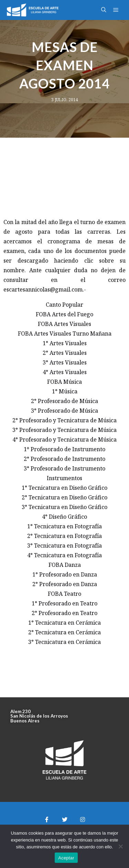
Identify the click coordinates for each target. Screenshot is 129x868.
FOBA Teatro (64, 594)
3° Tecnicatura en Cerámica (64, 642)
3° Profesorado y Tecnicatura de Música (64, 430)
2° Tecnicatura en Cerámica (64, 632)
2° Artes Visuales (65, 353)
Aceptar (66, 858)
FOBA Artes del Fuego (64, 314)
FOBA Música (64, 382)
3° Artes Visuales (65, 362)
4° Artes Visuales (65, 372)
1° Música (65, 391)
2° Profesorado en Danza (65, 584)
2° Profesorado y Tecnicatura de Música (64, 420)
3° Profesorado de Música (64, 411)
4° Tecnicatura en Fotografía (64, 555)
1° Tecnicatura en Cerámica (64, 623)
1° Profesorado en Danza (65, 574)
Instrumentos (64, 478)
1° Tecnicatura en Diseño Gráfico (64, 488)
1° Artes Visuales (65, 343)
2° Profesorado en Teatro (64, 613)
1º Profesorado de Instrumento (64, 449)
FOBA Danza (65, 565)
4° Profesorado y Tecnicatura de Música (64, 440)
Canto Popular (64, 305)
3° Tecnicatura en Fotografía (64, 546)
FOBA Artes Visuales (64, 324)
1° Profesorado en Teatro (64, 603)
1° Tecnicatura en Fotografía (64, 526)
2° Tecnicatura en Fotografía (64, 536)
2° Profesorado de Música (64, 401)
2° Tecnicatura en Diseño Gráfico (64, 497)
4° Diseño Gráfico (64, 517)
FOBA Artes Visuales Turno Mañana (65, 334)
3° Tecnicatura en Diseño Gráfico (64, 507)
